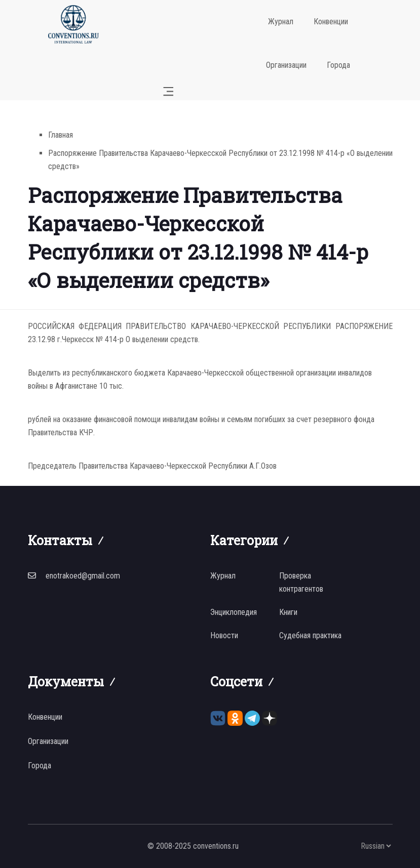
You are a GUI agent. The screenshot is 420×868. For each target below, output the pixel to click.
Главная (61, 135)
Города (338, 65)
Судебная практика (310, 635)
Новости (224, 635)
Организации (286, 65)
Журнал (281, 22)
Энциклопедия (234, 612)
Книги (288, 612)
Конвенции (331, 22)
